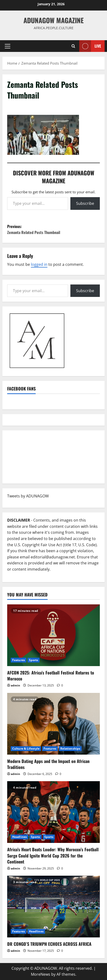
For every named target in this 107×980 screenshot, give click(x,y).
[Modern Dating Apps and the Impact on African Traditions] (53, 724)
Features (19, 660)
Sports (34, 660)
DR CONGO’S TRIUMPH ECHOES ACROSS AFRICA (49, 944)
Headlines (20, 837)
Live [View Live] (90, 46)
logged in (39, 264)
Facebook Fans (21, 389)
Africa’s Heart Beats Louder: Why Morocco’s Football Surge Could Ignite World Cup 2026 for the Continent (53, 855)
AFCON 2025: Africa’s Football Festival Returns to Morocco (51, 676)
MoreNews (41, 974)
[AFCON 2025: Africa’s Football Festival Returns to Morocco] (53, 635)
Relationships (70, 749)
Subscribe (85, 203)
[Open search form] (73, 46)
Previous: (53, 230)
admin (15, 685)
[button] (8, 46)
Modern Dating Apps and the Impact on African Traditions (48, 764)
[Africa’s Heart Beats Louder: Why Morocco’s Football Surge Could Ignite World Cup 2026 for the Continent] (53, 812)
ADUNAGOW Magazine (54, 20)
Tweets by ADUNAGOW (28, 496)
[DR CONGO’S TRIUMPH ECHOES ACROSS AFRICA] (53, 907)
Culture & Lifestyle (26, 749)
